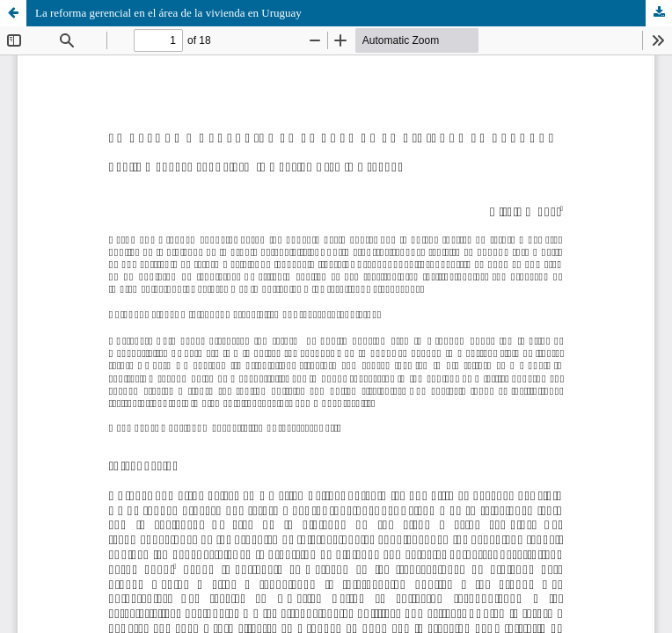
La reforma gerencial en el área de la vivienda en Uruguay (168, 13)
